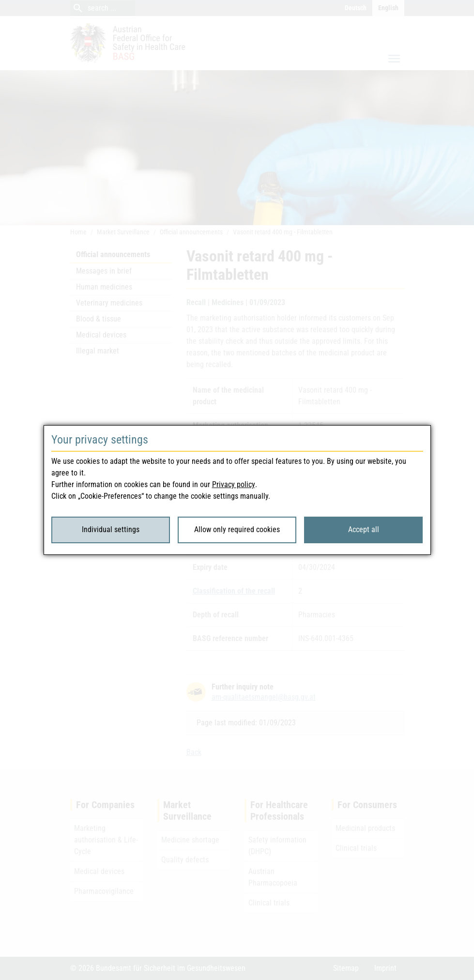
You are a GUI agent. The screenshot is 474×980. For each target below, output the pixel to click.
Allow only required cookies (237, 529)
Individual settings (111, 529)
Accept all (364, 529)
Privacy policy (234, 484)
